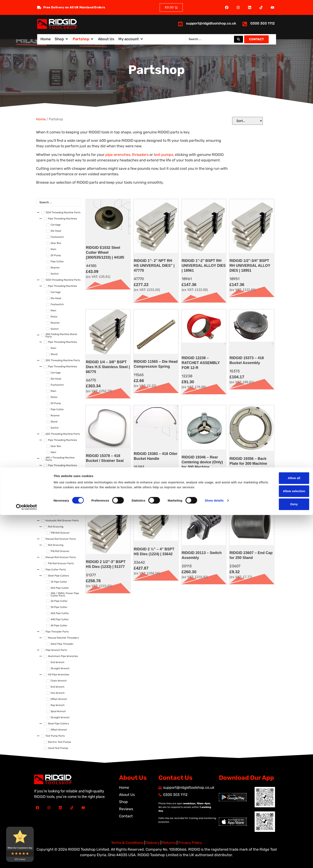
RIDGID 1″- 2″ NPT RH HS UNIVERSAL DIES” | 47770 (154, 266)
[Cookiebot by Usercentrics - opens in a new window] (26, 860)
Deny (279, 857)
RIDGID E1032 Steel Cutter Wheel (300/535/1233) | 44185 (105, 252)
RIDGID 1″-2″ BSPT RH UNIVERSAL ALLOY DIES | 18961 (204, 266)
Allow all (279, 831)
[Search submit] (238, 39)
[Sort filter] (247, 121)
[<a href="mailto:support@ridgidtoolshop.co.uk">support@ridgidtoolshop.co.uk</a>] (180, 24)
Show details (214, 853)
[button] (62, 39)
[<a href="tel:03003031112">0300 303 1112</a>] (245, 24)
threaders (140, 155)
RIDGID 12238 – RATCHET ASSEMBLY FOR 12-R (201, 363)
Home (41, 119)
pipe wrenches (118, 155)
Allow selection (279, 844)
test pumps (163, 155)
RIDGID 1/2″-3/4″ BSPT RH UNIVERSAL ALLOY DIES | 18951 (250, 266)
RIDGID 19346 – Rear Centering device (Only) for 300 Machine (202, 462)
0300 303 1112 (263, 23)
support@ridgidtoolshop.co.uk (211, 23)
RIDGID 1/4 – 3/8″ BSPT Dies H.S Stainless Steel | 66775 (108, 367)
